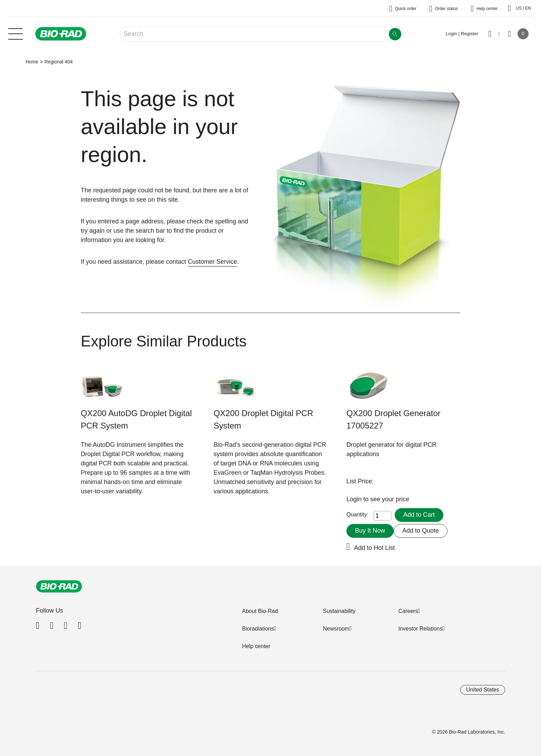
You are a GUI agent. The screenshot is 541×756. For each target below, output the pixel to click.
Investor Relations (420, 629)
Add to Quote (421, 531)
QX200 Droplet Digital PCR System (263, 419)
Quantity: (357, 515)
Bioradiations (258, 629)
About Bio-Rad (260, 611)
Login (355, 499)
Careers (408, 611)
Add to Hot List (374, 548)
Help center (256, 646)
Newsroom (336, 629)
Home (32, 62)
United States (483, 690)
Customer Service (212, 262)
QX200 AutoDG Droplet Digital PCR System (136, 419)
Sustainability (339, 611)
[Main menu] (16, 33)
